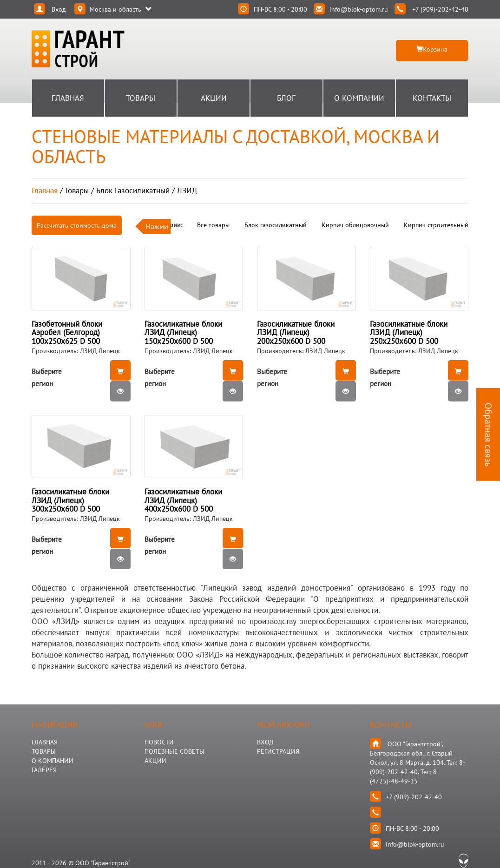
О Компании (359, 98)
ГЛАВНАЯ (45, 742)
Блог (286, 98)
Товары (141, 98)
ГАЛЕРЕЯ (44, 770)
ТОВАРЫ (44, 751)
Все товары (213, 225)
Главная (68, 98)
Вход (265, 742)
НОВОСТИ (159, 742)
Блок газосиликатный (276, 225)
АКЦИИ (155, 761)
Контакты (432, 98)
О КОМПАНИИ (53, 761)
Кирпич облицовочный (355, 225)
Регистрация (278, 751)
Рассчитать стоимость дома (77, 225)
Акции (214, 98)
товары (77, 191)
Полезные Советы (174, 751)
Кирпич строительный (436, 225)
